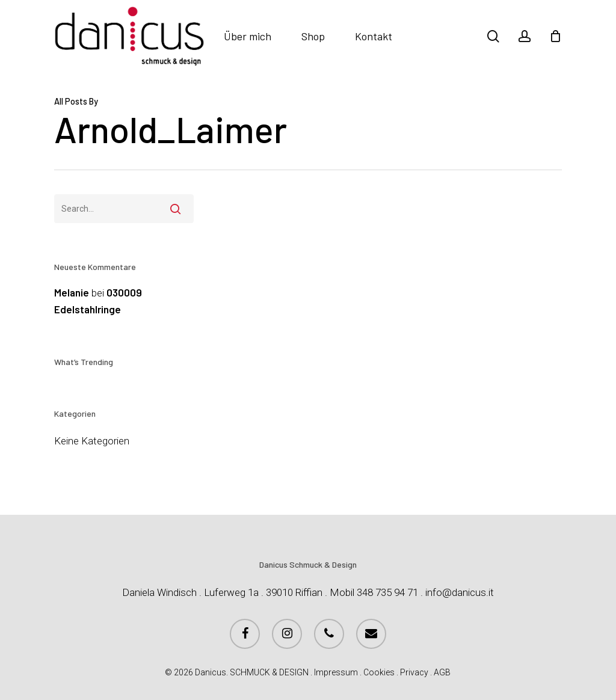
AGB (442, 672)
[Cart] (555, 36)
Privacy (414, 672)
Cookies (379, 672)
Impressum (336, 672)
